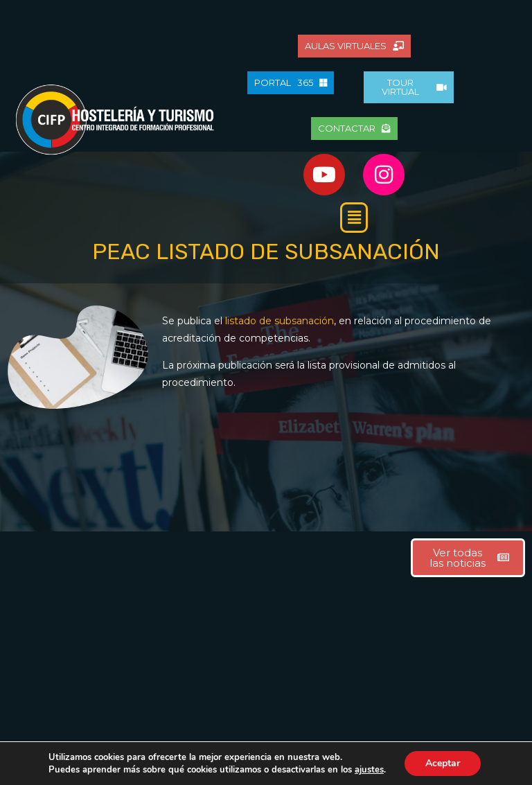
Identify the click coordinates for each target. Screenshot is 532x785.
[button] (354, 218)
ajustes (369, 770)
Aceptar (443, 763)
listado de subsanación (280, 321)
